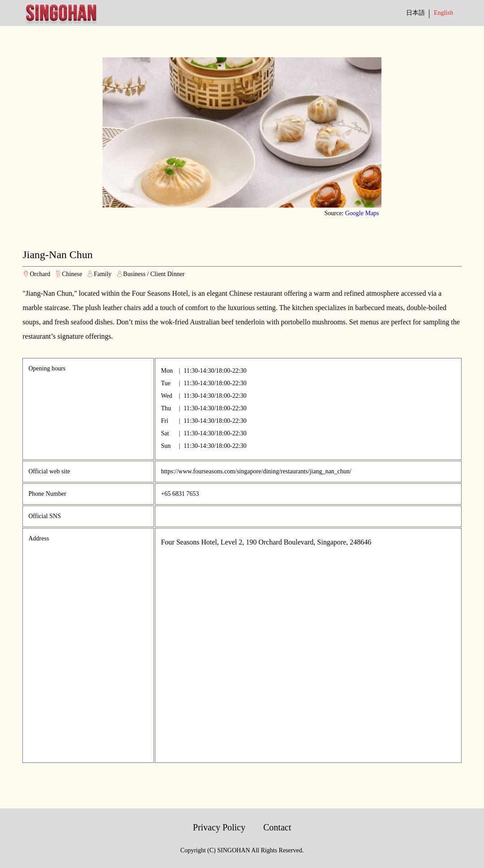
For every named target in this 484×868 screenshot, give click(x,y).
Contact (277, 827)
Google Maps (362, 213)
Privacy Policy (219, 827)
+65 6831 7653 (180, 494)
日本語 (415, 13)
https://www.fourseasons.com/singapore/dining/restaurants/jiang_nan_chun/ (256, 471)
